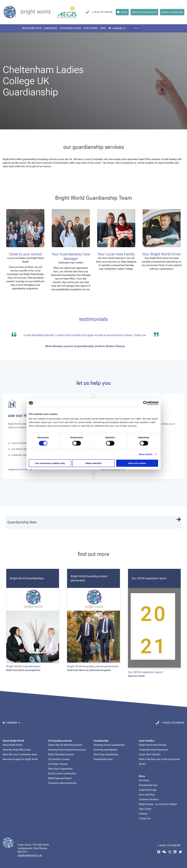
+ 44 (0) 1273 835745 (170, 723)
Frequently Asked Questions (153, 750)
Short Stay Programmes (60, 769)
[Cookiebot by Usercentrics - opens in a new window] (145, 403)
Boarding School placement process (67, 750)
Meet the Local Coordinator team (20, 754)
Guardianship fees (148, 785)
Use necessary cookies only (50, 463)
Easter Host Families (150, 754)
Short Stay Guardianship (106, 754)
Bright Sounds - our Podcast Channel (158, 804)
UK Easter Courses (58, 764)
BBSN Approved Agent (60, 778)
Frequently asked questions (62, 783)
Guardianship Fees (103, 759)
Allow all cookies (137, 463)
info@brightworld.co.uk (34, 855)
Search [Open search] (135, 28)
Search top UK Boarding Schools (65, 745)
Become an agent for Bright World (20, 759)
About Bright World (12, 745)
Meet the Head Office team (17, 750)
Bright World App (148, 790)
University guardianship (105, 750)
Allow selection (93, 463)
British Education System (61, 754)
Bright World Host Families (153, 745)
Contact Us (145, 818)
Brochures (144, 780)
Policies (143, 814)
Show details (146, 454)
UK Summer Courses (59, 759)
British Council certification (62, 774)
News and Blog (147, 795)
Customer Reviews (149, 799)
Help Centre (145, 809)
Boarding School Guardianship (109, 745)
